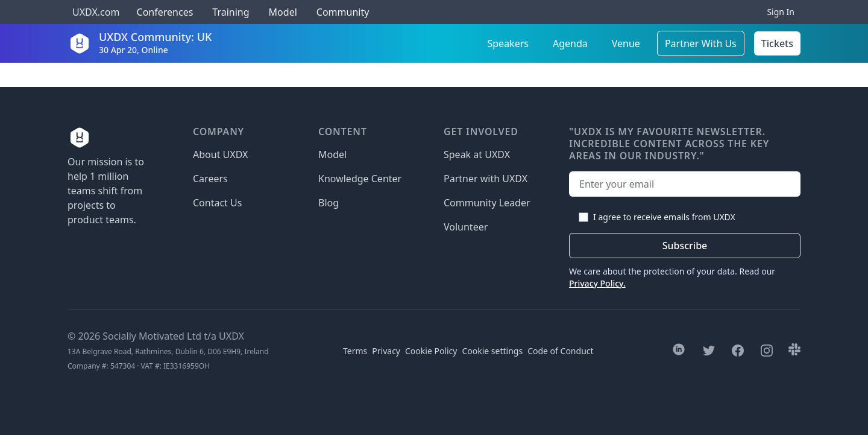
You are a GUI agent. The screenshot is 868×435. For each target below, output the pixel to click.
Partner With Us (701, 43)
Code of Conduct (560, 351)
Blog (329, 203)
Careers (210, 179)
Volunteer (466, 227)
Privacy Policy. (597, 283)
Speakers (508, 43)
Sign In (781, 12)
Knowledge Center (360, 179)
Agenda (570, 43)
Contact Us (217, 203)
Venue (626, 43)
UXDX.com (96, 12)
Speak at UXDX (477, 154)
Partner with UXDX (486, 179)
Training (231, 12)
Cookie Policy (431, 351)
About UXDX (220, 154)
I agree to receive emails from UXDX (664, 217)
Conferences (163, 12)
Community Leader (487, 203)
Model (283, 12)
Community (343, 12)
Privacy (386, 351)
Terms (355, 351)
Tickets (777, 43)
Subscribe (685, 246)
